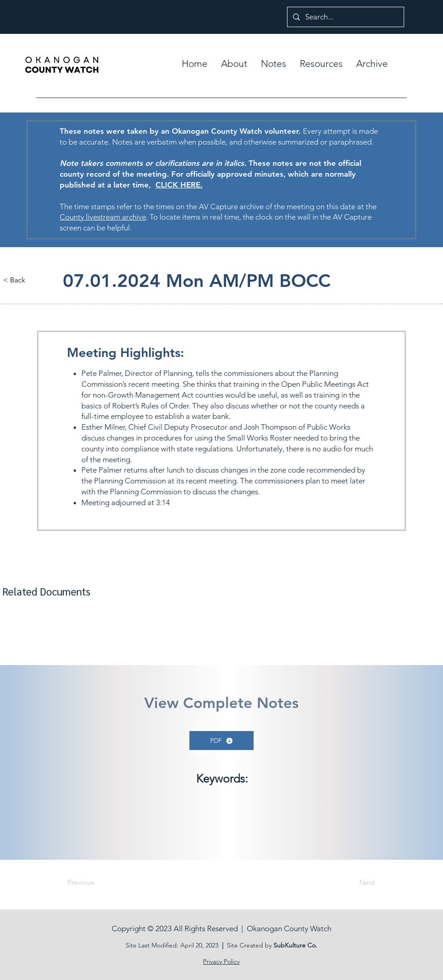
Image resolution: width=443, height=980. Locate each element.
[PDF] (221, 741)
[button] (273, 64)
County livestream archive (103, 217)
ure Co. (307, 945)
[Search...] (345, 17)
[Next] (352, 882)
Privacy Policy (221, 961)
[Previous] (97, 882)
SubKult (285, 945)
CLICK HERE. (179, 185)
